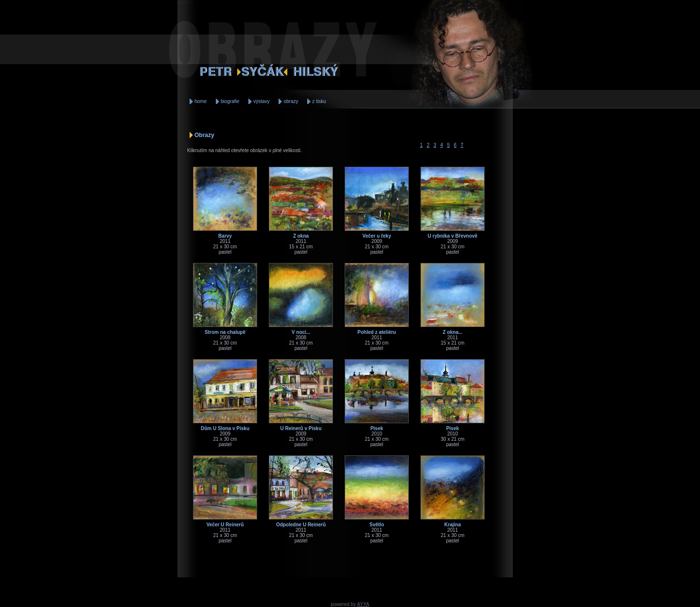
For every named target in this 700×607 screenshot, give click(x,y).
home (201, 101)
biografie (230, 101)
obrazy (291, 101)
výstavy (261, 101)
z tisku (319, 101)
